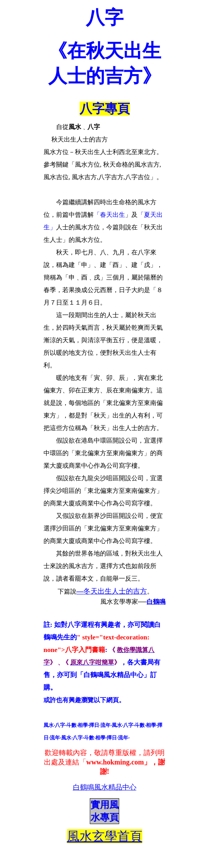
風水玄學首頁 (105, 836)
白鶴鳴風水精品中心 (105, 787)
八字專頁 (105, 109)
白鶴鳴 (156, 602)
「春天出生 (109, 215)
